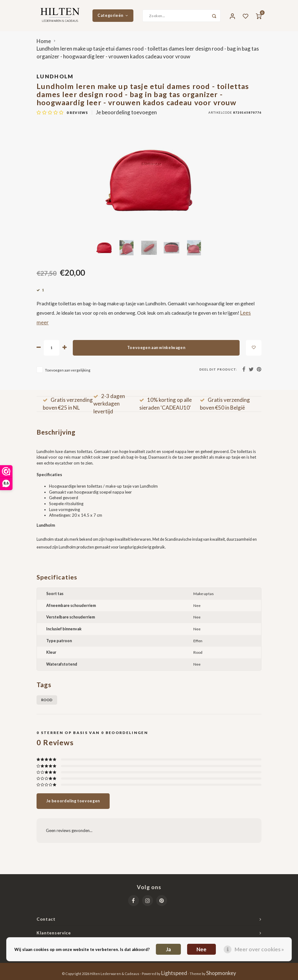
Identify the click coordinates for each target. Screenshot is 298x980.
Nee (201, 949)
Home (44, 41)
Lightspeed (174, 973)
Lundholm (55, 76)
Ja (168, 949)
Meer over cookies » (259, 949)
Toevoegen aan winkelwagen (156, 348)
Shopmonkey (221, 973)
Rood (47, 700)
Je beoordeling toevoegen (126, 112)
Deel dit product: (218, 369)
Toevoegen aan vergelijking (68, 370)
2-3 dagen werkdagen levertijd (109, 404)
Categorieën (113, 15)
